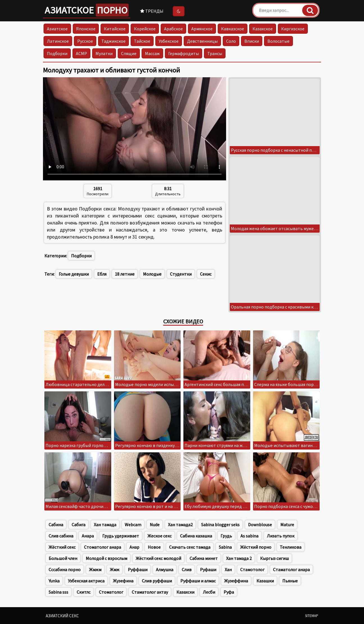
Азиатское (87, 10)
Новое (154, 547)
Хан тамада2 (180, 525)
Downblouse (260, 525)
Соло (231, 41)
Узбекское (169, 41)
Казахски (185, 592)
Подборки (57, 53)
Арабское (173, 29)
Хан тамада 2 (239, 558)
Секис (206, 274)
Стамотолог (252, 569)
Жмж (115, 569)
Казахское (263, 29)
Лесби (209, 592)
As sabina (249, 536)
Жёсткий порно (256, 547)
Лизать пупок (281, 536)
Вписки (252, 41)
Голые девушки (74, 274)
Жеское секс (160, 536)
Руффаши (138, 569)
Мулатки (104, 53)
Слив (187, 569)
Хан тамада (105, 525)
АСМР (81, 53)
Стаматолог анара (291, 569)
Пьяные (290, 581)
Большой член (63, 558)
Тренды (152, 11)
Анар (134, 547)
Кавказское (233, 29)
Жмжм (95, 569)
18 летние (125, 274)
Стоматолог (111, 592)
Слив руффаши (157, 581)
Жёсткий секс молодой (158, 558)
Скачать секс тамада (190, 547)
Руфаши (208, 569)
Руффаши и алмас (198, 581)
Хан (228, 569)
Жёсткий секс (62, 547)
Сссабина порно (65, 569)
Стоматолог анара (103, 547)
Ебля (102, 274)
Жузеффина (236, 581)
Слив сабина (61, 536)
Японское (86, 29)
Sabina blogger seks (220, 525)
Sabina (225, 547)
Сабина (56, 525)
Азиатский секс (62, 616)
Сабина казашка (196, 536)
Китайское (115, 29)
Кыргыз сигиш (274, 558)
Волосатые (278, 41)
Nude (155, 525)
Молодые (152, 274)
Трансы (215, 53)
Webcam (133, 525)
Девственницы (202, 41)
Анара (88, 536)
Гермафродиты (184, 53)
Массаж (152, 53)
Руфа (229, 592)
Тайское (142, 41)
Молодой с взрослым (106, 558)
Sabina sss (58, 592)
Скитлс (84, 592)
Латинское (58, 41)
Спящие (129, 53)
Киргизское (293, 29)
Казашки (265, 581)
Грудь (226, 536)
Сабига (79, 525)
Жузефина (123, 581)
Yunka (54, 581)
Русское (85, 41)
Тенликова (291, 547)
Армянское (202, 29)
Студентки (181, 274)
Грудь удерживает (121, 536)
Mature (287, 525)
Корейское (145, 29)
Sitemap (312, 616)
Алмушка (165, 569)
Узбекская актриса (86, 581)
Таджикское (113, 41)
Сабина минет (204, 558)
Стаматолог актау (150, 592)
